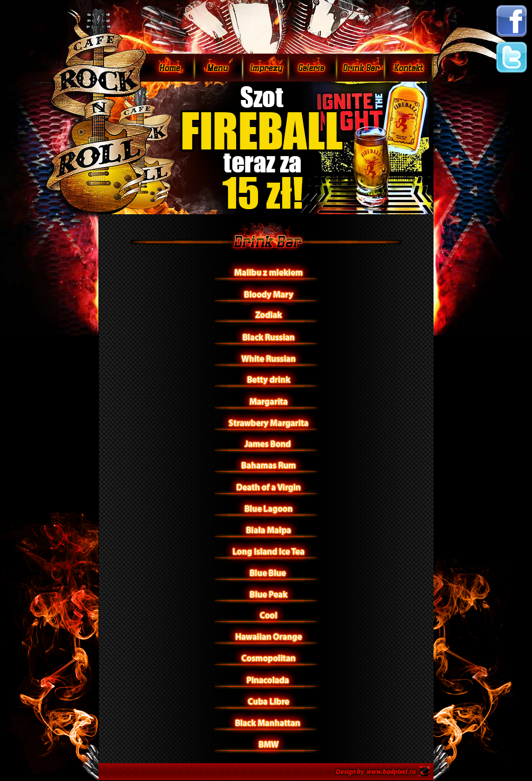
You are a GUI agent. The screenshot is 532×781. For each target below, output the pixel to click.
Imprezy (265, 68)
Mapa (409, 68)
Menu (219, 68)
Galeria (312, 68)
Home (170, 68)
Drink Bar (360, 68)
